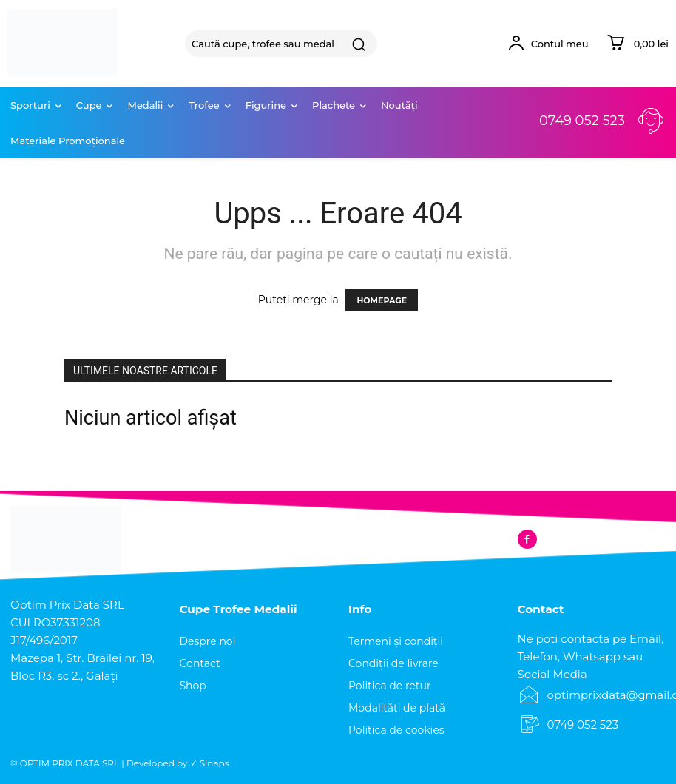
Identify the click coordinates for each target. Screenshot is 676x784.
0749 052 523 (582, 121)
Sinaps (214, 763)
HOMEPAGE (382, 300)
